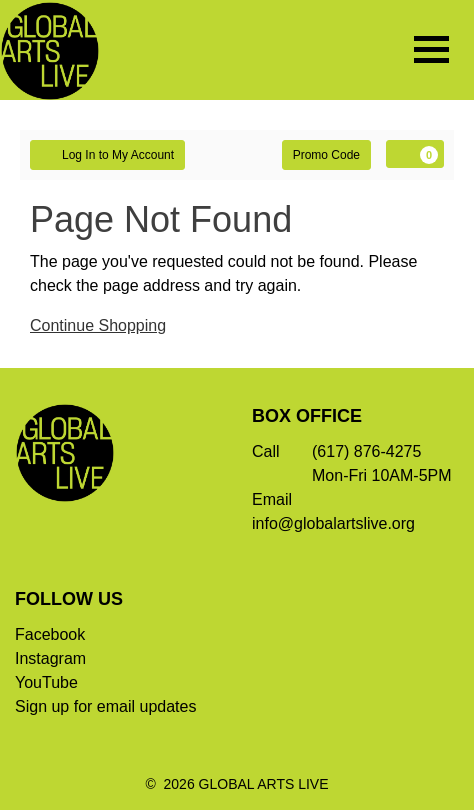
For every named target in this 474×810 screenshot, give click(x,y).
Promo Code (326, 155)
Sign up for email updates (105, 706)
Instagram (50, 658)
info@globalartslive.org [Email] (333, 523)
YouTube (46, 682)
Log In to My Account (107, 154)
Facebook (50, 634)
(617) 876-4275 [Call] (366, 451)
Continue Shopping (98, 325)
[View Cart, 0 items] (415, 154)
